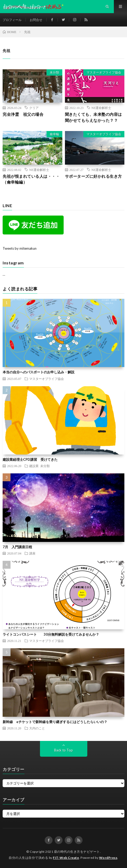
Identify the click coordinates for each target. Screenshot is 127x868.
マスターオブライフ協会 (104, 72)
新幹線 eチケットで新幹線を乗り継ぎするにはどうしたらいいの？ (55, 722)
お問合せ (36, 20)
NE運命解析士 (101, 108)
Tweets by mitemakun (20, 248)
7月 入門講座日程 (17, 547)
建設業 (34, 466)
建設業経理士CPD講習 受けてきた (30, 459)
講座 (32, 553)
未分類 (54, 72)
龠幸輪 (54, 134)
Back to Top (63, 750)
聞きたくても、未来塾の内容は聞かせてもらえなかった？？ (93, 117)
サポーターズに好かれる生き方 (93, 176)
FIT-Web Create (66, 858)
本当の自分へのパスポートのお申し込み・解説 (39, 372)
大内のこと (37, 728)
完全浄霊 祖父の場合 (23, 114)
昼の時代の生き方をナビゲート (77, 852)
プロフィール (12, 20)
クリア (34, 108)
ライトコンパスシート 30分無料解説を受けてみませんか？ (51, 634)
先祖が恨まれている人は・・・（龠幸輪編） (31, 179)
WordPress (108, 858)
